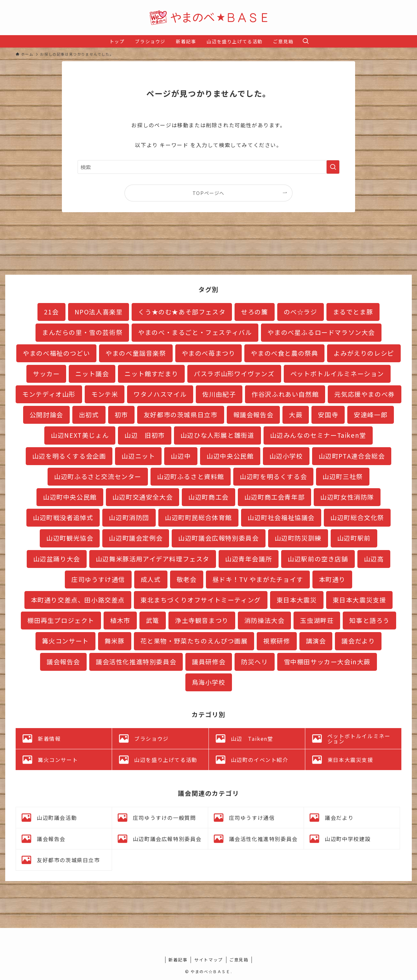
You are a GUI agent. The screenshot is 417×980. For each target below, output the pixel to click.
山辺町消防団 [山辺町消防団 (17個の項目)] (129, 518)
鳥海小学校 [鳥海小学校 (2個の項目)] (209, 682)
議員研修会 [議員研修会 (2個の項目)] (209, 662)
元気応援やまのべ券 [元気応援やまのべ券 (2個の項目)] (364, 394)
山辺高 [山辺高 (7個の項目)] (374, 559)
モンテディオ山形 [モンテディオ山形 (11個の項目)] (49, 394)
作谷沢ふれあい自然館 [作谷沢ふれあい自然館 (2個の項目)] (285, 394)
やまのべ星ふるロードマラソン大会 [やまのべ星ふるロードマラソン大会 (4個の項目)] (321, 332)
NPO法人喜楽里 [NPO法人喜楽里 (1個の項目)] (99, 312)
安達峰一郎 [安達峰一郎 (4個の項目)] (371, 415)
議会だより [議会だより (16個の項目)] (358, 641)
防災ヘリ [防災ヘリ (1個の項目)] (254, 662)
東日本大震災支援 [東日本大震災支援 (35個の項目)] (359, 600)
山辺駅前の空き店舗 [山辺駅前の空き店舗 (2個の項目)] (318, 559)
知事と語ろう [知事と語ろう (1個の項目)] (369, 620)
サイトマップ (208, 960)
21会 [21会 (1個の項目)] (51, 312)
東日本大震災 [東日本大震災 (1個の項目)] (297, 600)
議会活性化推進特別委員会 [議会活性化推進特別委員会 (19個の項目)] (136, 662)
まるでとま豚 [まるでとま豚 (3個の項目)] (353, 312)
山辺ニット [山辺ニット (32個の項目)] (138, 456)
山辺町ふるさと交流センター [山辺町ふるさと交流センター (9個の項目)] (98, 476)
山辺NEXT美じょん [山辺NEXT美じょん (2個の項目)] (80, 435)
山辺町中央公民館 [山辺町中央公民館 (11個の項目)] (70, 497)
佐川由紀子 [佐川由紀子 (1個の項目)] (219, 394)
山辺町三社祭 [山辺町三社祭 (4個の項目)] (343, 476)
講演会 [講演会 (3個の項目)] (316, 641)
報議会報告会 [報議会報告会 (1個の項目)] (253, 415)
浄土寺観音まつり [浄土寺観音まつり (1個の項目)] (202, 620)
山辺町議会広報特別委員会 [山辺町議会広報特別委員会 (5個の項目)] (218, 538)
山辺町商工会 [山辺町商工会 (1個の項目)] (208, 497)
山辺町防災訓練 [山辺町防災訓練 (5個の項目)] (298, 538)
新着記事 (178, 960)
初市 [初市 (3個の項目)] (121, 415)
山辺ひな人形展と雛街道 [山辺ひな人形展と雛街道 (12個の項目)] (217, 435)
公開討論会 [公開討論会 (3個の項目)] (46, 415)
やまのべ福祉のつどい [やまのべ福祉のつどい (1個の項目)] (56, 353)
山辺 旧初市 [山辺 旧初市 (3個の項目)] (145, 435)
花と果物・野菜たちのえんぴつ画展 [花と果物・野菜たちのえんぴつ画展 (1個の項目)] (194, 641)
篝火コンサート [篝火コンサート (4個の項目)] (65, 641)
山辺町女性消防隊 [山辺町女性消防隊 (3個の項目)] (347, 497)
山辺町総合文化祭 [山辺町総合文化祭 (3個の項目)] (357, 518)
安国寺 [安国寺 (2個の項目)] (328, 415)
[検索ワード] (208, 167)
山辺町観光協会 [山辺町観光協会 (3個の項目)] (70, 538)
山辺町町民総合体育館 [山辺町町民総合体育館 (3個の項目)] (198, 518)
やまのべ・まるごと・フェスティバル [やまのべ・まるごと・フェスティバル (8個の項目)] (195, 332)
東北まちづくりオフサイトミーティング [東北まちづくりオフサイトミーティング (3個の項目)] (201, 600)
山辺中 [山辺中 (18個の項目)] (181, 456)
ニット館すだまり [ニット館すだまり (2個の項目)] (151, 374)
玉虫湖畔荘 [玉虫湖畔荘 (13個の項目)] (317, 620)
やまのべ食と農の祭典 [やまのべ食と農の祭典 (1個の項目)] (284, 353)
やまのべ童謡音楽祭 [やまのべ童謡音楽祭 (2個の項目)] (136, 353)
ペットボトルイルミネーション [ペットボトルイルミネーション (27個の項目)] (337, 374)
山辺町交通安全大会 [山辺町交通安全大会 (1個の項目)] (143, 497)
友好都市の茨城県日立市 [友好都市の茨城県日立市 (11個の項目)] (181, 415)
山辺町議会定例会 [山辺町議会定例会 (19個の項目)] (136, 538)
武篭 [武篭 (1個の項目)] (153, 620)
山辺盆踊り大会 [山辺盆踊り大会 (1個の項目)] (57, 559)
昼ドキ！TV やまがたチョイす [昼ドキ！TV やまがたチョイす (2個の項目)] (258, 579)
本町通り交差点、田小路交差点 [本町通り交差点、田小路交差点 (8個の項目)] (78, 600)
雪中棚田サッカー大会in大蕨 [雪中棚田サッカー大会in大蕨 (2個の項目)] (327, 662)
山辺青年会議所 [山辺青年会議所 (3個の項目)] (249, 559)
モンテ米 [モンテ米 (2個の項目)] (105, 394)
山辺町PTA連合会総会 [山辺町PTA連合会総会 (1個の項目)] (352, 456)
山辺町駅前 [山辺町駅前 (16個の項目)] (354, 538)
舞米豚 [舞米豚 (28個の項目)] (115, 641)
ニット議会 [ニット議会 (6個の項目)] (92, 374)
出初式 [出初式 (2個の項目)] (89, 415)
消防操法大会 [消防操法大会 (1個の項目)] (265, 620)
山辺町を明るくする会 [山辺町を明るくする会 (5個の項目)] (273, 476)
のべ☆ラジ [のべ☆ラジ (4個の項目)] (301, 312)
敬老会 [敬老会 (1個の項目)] (187, 579)
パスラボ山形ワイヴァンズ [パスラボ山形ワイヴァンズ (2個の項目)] (234, 374)
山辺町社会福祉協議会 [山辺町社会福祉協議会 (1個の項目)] (281, 518)
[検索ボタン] (306, 41)
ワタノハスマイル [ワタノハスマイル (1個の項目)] (160, 394)
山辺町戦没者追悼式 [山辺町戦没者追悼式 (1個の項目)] (63, 518)
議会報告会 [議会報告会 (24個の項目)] (63, 662)
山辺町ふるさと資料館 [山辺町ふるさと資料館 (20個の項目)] (191, 476)
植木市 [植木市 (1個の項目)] (120, 620)
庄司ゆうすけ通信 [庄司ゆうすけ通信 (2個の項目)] (98, 579)
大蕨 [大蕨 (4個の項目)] (296, 415)
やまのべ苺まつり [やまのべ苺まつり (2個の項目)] (209, 353)
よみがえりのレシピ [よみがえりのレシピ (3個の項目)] (364, 353)
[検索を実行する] (333, 167)
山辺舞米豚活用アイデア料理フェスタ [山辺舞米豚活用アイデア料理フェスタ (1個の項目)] (153, 559)
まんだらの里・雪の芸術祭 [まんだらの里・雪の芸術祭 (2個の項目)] (82, 332)
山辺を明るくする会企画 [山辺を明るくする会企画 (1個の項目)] (69, 456)
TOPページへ (208, 193)
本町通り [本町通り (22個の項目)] (332, 579)
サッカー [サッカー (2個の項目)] (46, 374)
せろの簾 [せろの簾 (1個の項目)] (254, 312)
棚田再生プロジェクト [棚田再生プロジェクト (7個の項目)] (61, 620)
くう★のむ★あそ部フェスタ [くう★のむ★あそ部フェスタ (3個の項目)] (182, 312)
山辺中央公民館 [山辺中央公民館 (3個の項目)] (230, 456)
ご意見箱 (239, 960)
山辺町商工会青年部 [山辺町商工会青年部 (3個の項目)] (274, 497)
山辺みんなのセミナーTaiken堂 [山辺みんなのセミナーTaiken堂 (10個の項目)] (318, 435)
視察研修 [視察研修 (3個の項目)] (277, 641)
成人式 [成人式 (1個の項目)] (151, 579)
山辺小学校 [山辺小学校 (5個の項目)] (286, 456)
